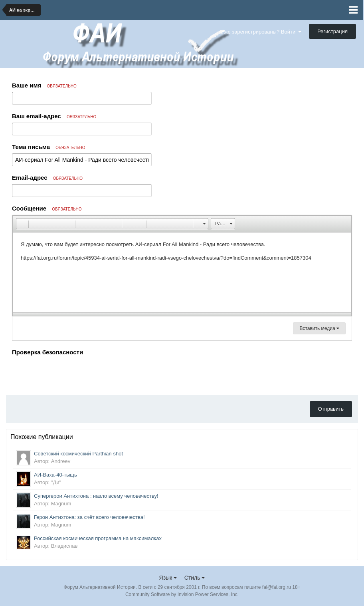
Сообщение (47, 208)
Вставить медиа (319, 328)
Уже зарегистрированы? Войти (261, 32)
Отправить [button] (331, 409)
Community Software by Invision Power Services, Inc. (182, 594)
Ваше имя (44, 85)
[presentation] (73, 374)
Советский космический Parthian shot (78, 454)
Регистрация (332, 31)
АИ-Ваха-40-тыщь (55, 475)
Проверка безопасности (47, 352)
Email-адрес (47, 178)
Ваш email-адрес (54, 116)
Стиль (195, 578)
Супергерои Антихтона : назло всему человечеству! (96, 496)
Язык (168, 578)
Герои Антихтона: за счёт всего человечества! (89, 517)
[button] (22, 224)
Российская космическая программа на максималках (98, 538)
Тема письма (49, 147)
